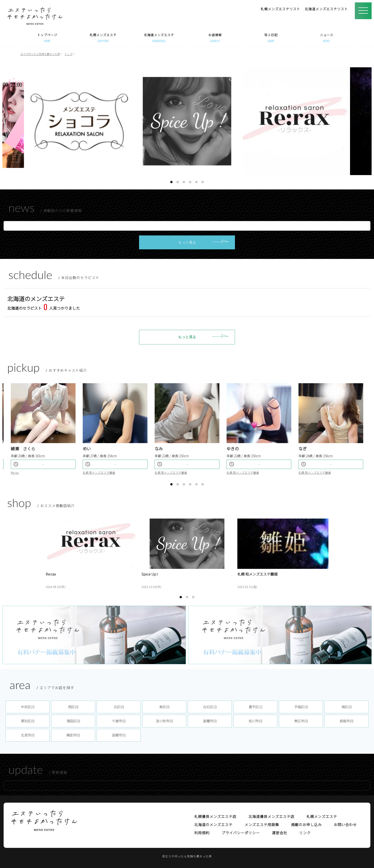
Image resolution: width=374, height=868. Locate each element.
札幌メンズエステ (103, 38)
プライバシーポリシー (241, 833)
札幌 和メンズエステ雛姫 (171, 472)
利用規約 (202, 833)
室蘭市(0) (210, 721)
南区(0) (347, 707)
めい (87, 448)
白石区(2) (210, 707)
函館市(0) (119, 735)
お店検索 (215, 38)
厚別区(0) (28, 721)
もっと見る (187, 242)
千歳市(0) (119, 721)
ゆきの (233, 448)
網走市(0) (73, 735)
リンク (305, 833)
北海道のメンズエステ (213, 825)
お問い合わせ (345, 825)
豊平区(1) (255, 707)
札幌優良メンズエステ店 (215, 816)
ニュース (327, 38)
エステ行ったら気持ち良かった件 (40, 54)
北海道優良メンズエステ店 (271, 816)
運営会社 (280, 833)
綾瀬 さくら (23, 448)
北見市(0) (28, 735)
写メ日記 (271, 38)
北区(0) (119, 707)
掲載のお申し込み (306, 825)
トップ (68, 54)
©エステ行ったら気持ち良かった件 (187, 856)
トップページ (47, 38)
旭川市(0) (255, 721)
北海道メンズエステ (159, 38)
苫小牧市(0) (164, 721)
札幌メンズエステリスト (280, 9)
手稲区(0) (301, 707)
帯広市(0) (301, 721)
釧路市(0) (347, 721)
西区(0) (73, 707)
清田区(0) (73, 721)
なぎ (303, 448)
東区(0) (164, 707)
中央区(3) (28, 707)
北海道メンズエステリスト (326, 9)
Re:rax (15, 472)
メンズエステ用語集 (262, 825)
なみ (159, 448)
